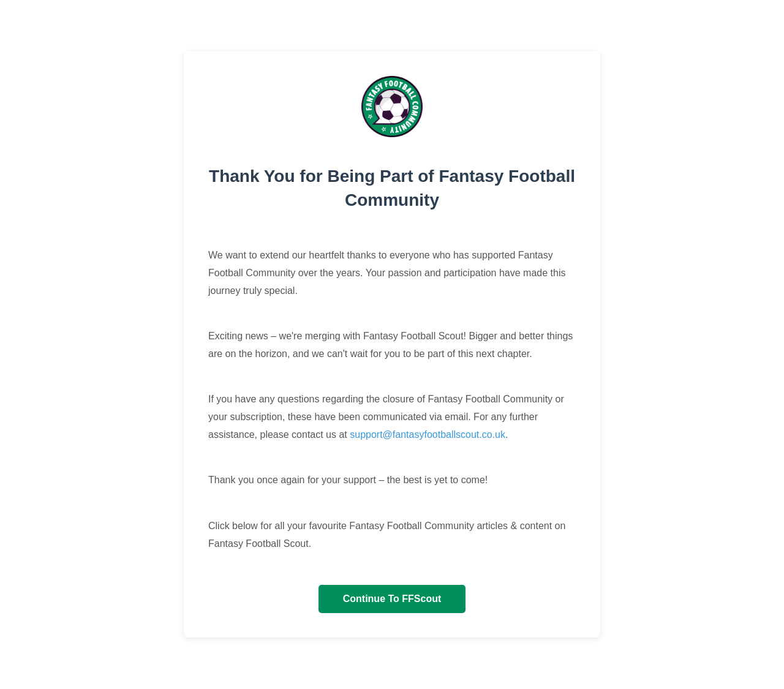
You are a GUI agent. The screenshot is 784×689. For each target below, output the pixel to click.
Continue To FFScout (392, 599)
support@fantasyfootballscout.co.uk (428, 435)
